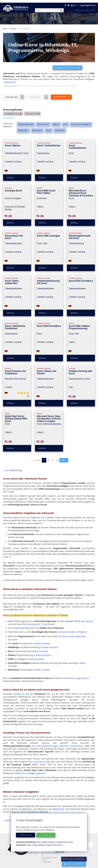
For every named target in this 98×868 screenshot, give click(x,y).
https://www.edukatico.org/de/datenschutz (55, 839)
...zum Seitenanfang (13, 461)
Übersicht (30, 619)
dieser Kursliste (42, 635)
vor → (64, 451)
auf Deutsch (64, 623)
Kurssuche (70, 8)
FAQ (93, 8)
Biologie (44, 803)
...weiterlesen (9, 73)
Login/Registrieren (88, 3)
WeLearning (80, 8)
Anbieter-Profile (32, 850)
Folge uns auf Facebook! (74, 856)
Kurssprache (39, 88)
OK (46, 832)
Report (88, 8)
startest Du (19, 685)
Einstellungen (26, 832)
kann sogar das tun (80, 669)
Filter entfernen (9, 109)
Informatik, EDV (15, 88)
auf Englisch (81, 623)
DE (74, 3)
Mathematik (58, 800)
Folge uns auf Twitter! (74, 861)
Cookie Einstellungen (46, 858)
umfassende (19, 619)
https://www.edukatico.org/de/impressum (45, 842)
